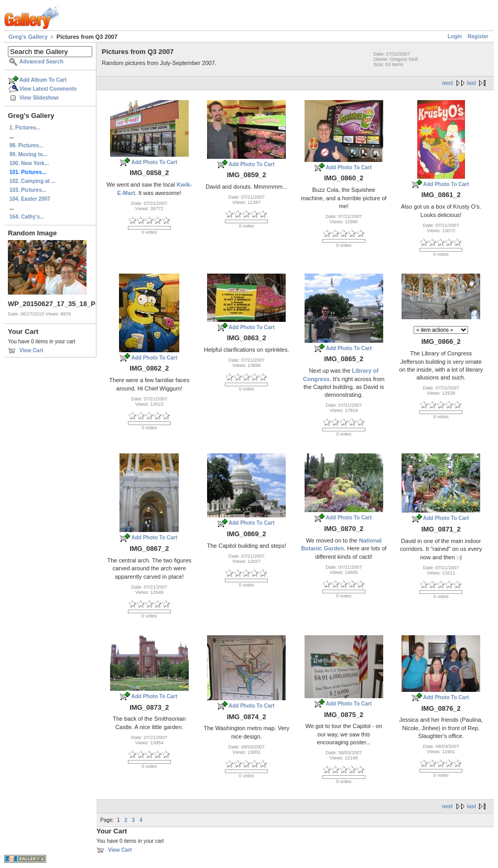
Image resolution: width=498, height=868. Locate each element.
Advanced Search (41, 62)
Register (478, 36)
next (447, 83)
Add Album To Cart (43, 80)
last (472, 83)
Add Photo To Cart (154, 162)
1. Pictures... (25, 128)
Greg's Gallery (28, 37)
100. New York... (29, 163)
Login (455, 36)
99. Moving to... (28, 154)
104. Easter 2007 (30, 199)
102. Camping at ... (33, 181)
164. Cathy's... (27, 217)
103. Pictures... (28, 190)
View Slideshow (39, 98)
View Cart (31, 350)
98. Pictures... (26, 145)
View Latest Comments (48, 89)
